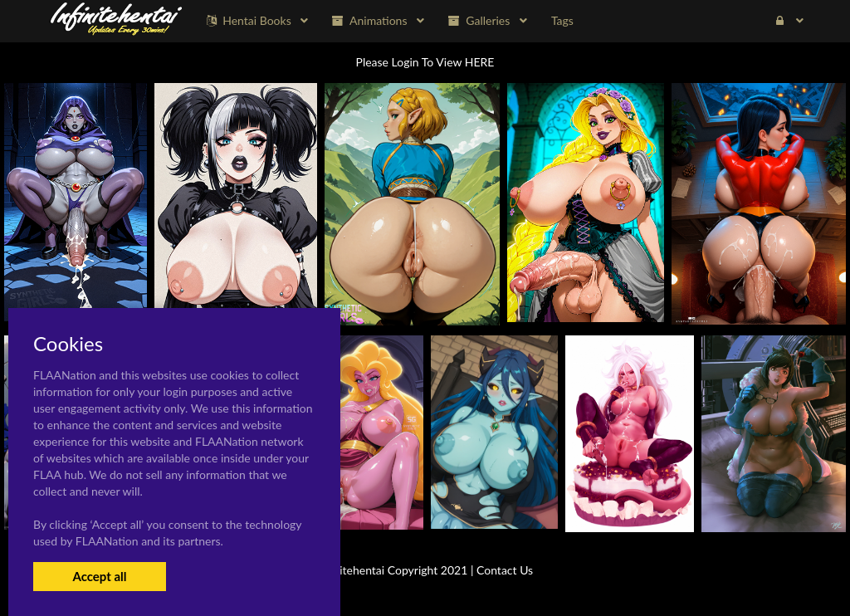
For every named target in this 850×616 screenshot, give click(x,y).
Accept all (99, 576)
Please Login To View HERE (425, 62)
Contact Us (505, 570)
